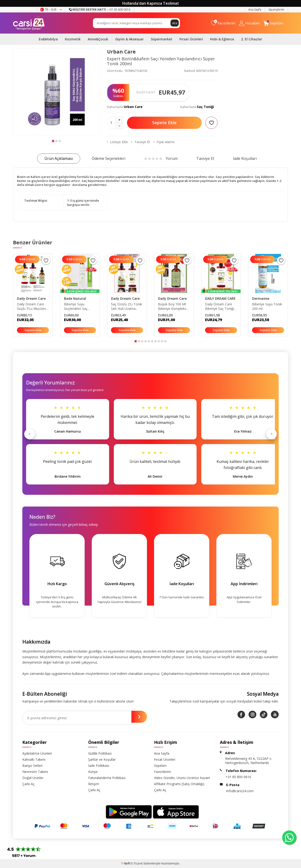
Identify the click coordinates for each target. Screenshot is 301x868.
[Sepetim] (273, 23)
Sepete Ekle (164, 123)
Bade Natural (75, 298)
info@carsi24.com (240, 791)
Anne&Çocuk (98, 39)
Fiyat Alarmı (164, 142)
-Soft (126, 863)
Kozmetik (73, 39)
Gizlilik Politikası (100, 753)
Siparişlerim (276, 10)
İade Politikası (99, 766)
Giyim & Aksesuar (129, 39)
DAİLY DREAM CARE (220, 298)
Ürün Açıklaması (59, 158)
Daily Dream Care (31, 298)
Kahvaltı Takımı (34, 759)
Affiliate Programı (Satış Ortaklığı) (179, 784)
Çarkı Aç (28, 784)
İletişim (94, 784)
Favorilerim (162, 772)
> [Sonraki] (272, 434)
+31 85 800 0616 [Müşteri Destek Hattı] (100, 10)
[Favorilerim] (223, 23)
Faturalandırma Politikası (107, 778)
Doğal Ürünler (33, 778)
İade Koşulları (245, 158)
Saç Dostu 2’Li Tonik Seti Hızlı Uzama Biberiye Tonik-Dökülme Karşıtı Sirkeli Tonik (127, 307)
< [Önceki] (29, 434)
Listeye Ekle (117, 142)
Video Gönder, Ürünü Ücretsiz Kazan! (182, 778)
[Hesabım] (249, 23)
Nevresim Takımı (35, 772)
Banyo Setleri (32, 766)
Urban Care (121, 52)
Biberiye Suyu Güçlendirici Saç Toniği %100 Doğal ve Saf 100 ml (78, 307)
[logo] (29, 23)
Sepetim (160, 766)
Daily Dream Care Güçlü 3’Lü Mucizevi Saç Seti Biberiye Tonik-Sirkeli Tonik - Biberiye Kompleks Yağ (32, 307)
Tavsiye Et (141, 142)
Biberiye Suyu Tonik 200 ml (267, 306)
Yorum (161, 158)
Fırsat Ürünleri (191, 39)
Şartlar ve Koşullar (102, 759)
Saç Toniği (205, 107)
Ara (174, 23)
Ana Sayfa (255, 10)
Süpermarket (162, 39)
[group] (56, 92)
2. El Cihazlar (252, 39)
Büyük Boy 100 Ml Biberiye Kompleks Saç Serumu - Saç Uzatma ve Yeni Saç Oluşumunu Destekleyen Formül (173, 307)
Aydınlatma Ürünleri (37, 753)
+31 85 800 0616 (238, 777)
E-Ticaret (137, 863)
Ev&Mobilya (48, 39)
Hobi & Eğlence (222, 39)
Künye (93, 772)
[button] (53, 141)
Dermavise (261, 298)
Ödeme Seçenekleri (109, 158)
